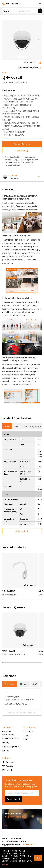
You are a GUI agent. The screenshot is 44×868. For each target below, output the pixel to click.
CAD (35, 684)
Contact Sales (22, 144)
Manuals (24, 684)
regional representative (29, 159)
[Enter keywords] (27, 11)
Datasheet (22, 151)
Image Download (32, 62)
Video (7, 426)
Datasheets (10, 684)
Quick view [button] (29, 585)
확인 (38, 858)
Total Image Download (29, 68)
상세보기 (5, 864)
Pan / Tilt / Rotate (33, 426)
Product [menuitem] (7, 11)
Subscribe (14, 799)
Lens (17, 426)
